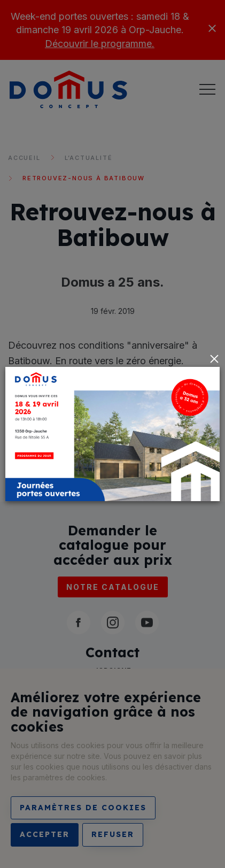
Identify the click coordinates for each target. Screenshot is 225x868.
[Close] (214, 359)
